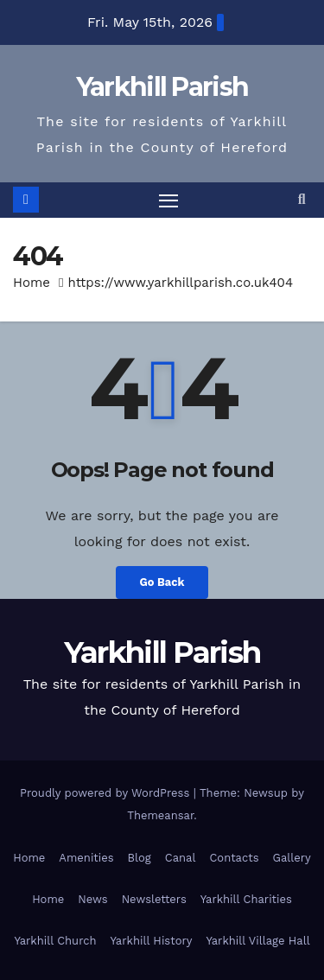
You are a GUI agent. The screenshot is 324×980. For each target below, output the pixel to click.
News (92, 899)
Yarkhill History (152, 941)
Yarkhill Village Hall (257, 941)
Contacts (234, 858)
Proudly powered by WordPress (107, 793)
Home (32, 283)
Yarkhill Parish (162, 87)
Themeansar (160, 815)
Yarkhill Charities (246, 899)
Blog (140, 858)
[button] (302, 199)
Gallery (292, 858)
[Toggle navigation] (168, 200)
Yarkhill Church (55, 941)
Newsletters (154, 899)
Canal (181, 858)
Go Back (162, 582)
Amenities (86, 858)
